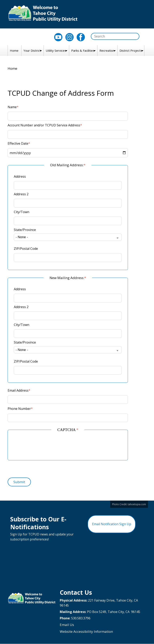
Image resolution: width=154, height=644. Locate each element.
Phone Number (19, 409)
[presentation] (44, 446)
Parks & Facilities (83, 50)
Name (12, 107)
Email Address (18, 390)
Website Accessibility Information (86, 631)
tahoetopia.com (137, 504)
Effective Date (18, 143)
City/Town (22, 212)
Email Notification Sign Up (112, 524)
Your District (32, 50)
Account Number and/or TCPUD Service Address (44, 125)
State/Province (25, 230)
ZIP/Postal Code (26, 249)
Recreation (107, 50)
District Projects (131, 50)
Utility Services (56, 50)
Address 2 (21, 194)
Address (20, 176)
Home (14, 50)
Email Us (67, 625)
